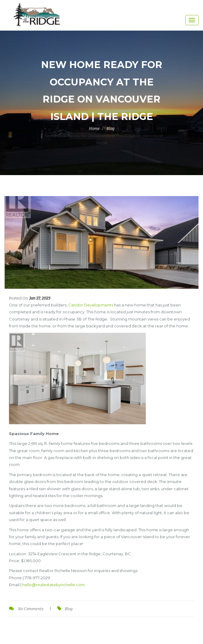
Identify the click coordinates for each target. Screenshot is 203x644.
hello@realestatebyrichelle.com (54, 585)
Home (94, 128)
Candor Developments (91, 305)
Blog (110, 128)
